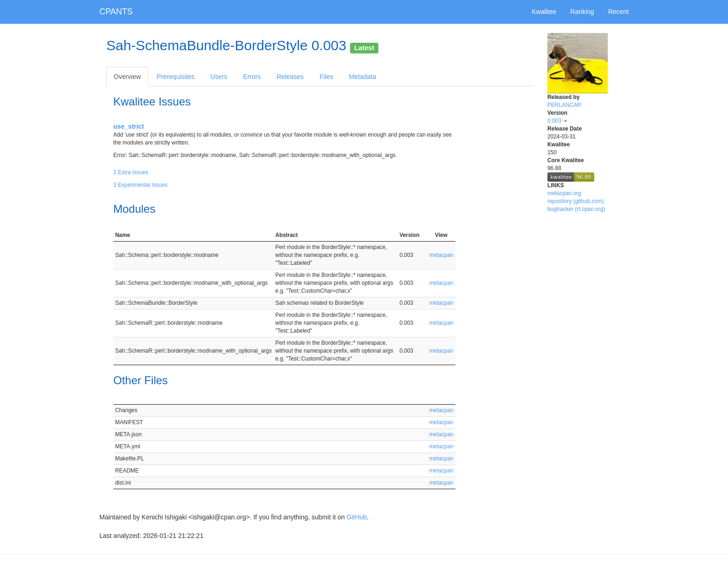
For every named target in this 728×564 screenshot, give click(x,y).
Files (326, 77)
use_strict (129, 126)
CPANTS (116, 12)
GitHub (357, 517)
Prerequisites (175, 77)
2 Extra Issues (131, 172)
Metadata (363, 77)
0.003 (557, 121)
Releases (290, 77)
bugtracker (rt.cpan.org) (576, 209)
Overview (127, 77)
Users (219, 77)
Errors (252, 77)
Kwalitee (544, 12)
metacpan (441, 255)
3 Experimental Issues (140, 185)
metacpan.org (564, 193)
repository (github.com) (576, 201)
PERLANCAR (564, 105)
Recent (618, 12)
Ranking (582, 12)
